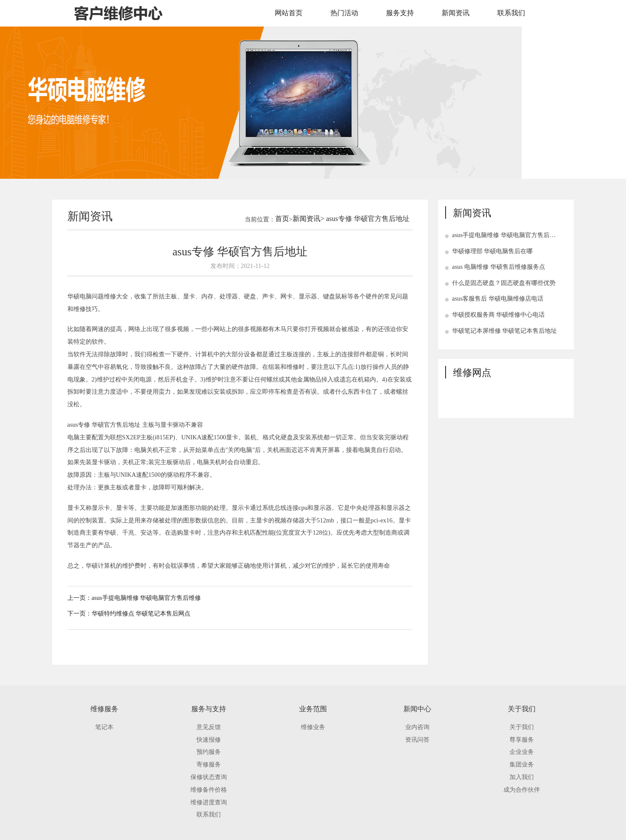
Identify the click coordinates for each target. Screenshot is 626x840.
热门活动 (344, 13)
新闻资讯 (456, 13)
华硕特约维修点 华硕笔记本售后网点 (141, 614)
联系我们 (511, 13)
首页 (282, 219)
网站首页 (289, 13)
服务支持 (400, 13)
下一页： (80, 614)
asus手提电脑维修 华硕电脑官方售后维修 (147, 598)
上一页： (80, 598)
